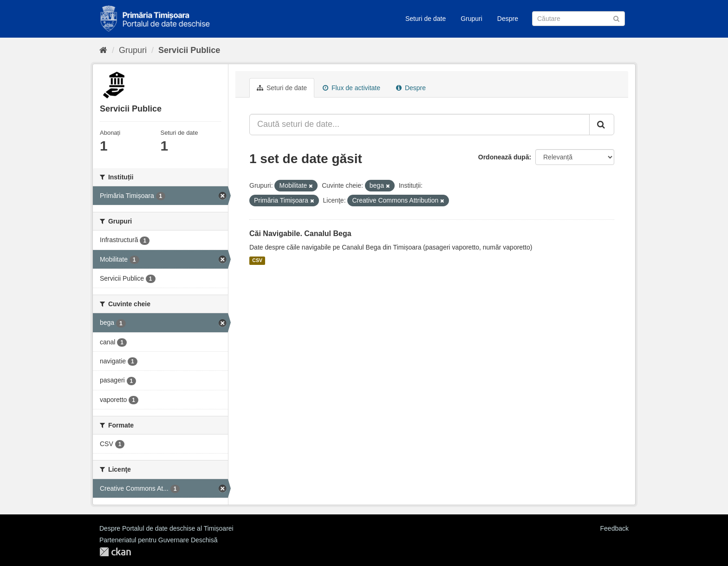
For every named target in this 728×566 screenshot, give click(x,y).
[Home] (103, 50)
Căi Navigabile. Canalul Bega (300, 234)
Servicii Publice (189, 50)
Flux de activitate (351, 88)
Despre (508, 19)
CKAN (115, 552)
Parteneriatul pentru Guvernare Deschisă (158, 540)
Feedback (614, 528)
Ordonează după (504, 157)
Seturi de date (426, 19)
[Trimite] (616, 18)
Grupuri (471, 19)
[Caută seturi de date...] (419, 125)
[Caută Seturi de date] (578, 19)
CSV (257, 261)
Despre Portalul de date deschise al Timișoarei (166, 528)
